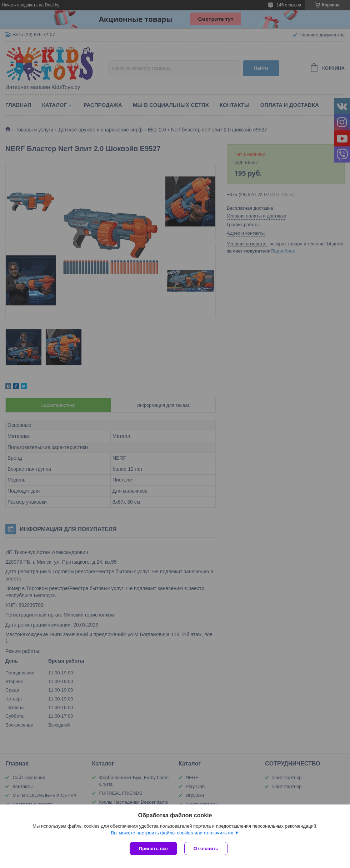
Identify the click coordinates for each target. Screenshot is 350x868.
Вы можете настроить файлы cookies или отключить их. (172, 833)
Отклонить (206, 849)
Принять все (153, 849)
